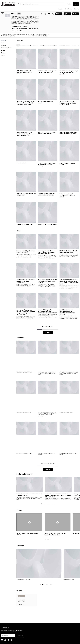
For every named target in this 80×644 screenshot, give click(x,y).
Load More (48, 333)
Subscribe (69, 9)
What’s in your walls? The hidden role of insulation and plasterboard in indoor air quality (47, 373)
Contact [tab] (3, 55)
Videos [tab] (3, 50)
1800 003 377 (21, 604)
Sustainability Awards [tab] (7, 48)
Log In (69, 4)
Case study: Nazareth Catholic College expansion (47, 454)
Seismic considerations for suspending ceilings (68, 454)
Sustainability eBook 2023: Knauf (24, 453)
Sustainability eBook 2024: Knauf (24, 412)
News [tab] (2, 43)
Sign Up (76, 4)
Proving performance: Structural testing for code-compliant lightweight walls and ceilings (69, 373)
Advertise (77, 9)
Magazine (61, 9)
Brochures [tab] (4, 53)
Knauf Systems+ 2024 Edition (66, 412)
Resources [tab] (4, 45)
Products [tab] (3, 40)
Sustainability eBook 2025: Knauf (24, 372)
